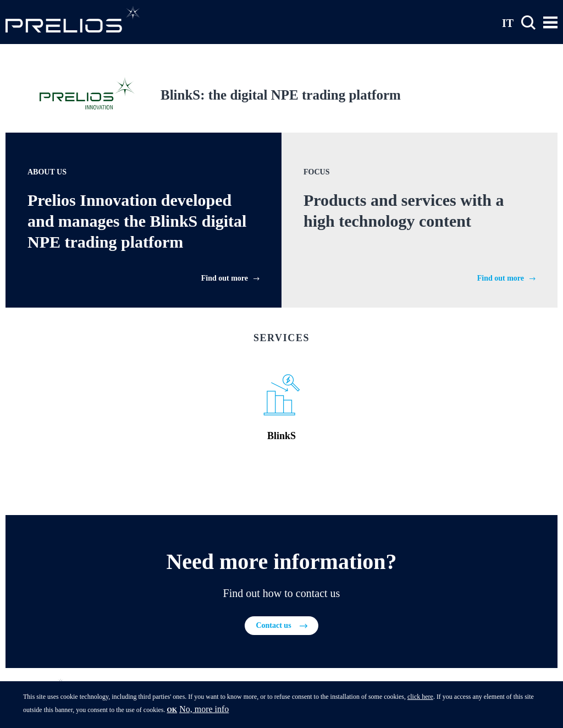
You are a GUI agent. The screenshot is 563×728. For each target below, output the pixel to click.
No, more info (204, 711)
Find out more (225, 278)
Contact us (273, 625)
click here (420, 698)
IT (508, 23)
